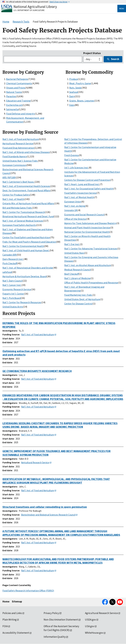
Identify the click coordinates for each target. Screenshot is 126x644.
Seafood (74, 92)
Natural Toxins (14, 92)
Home (6, 601)
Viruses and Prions (16, 88)
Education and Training (18, 101)
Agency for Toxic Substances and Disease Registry (90, 223)
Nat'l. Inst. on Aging (75, 206)
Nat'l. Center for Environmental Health (23, 246)
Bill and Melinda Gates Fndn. (17, 208)
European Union (73, 202)
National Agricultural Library (35, 7)
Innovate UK (71, 210)
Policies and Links (12, 613)
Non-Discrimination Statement (61, 620)
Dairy (72, 96)
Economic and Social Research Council (84, 215)
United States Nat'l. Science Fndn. (20, 161)
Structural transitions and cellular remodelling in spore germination (45, 507)
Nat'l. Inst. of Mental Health (79, 197)
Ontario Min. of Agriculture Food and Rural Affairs (28, 203)
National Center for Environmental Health (87, 232)
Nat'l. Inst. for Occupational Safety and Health (89, 189)
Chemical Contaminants (19, 83)
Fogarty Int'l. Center (13, 294)
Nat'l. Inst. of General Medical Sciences (23, 221)
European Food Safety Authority (19, 225)
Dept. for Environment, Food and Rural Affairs (26, 190)
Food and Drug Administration (18, 148)
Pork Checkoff (10, 263)
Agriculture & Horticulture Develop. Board (24, 276)
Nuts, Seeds (75, 88)
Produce (74, 79)
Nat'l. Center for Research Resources (22, 302)
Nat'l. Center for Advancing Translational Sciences (91, 249)
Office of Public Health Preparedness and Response (91, 283)
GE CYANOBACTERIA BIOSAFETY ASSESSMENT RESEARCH (37, 371)
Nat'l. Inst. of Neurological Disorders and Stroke (28, 268)
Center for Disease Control (78, 304)
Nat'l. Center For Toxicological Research (24, 212)
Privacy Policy (51, 613)
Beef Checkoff (72, 274)
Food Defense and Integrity (21, 114)
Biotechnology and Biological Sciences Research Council (48, 515)
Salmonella (12, 109)
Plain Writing (9, 620)
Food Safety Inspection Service (80, 193)
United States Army (13, 307)
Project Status (92, 53)
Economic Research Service (17, 289)
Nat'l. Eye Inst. (72, 244)
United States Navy (74, 253)
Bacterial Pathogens (17, 79)
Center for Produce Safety (16, 195)
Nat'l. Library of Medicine (77, 278)
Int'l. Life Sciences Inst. (76, 168)
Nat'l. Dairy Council (12, 281)
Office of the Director (75, 219)
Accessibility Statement (16, 633)
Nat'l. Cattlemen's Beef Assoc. (18, 182)
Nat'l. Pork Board (12, 298)
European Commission (14, 165)
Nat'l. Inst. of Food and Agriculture (21, 139)
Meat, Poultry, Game (80, 83)
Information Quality (55, 637)
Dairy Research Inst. (13, 259)
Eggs (72, 105)
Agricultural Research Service (18, 143)
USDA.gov (90, 620)
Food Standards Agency (15, 156)
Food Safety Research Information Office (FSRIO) (28, 591)
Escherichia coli (14, 105)
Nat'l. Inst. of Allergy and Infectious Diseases (26, 152)
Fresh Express (72, 155)
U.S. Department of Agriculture (29, 10)
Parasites (11, 96)
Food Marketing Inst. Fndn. (78, 295)
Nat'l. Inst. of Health (13, 199)
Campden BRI (10, 255)
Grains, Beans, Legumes (82, 101)
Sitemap (17, 601)
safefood (7, 272)
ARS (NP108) (9, 177)
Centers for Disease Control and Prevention (87, 180)
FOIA (5, 626)
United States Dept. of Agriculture (82, 299)
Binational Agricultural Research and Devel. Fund (28, 216)
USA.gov (90, 626)
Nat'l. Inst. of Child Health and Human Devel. (26, 250)
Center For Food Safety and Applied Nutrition (26, 237)
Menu (122, 9)
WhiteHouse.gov (94, 633)
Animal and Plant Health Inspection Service (87, 227)
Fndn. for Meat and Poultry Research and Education (29, 242)
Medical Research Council (78, 270)
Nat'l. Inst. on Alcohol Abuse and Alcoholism (88, 265)
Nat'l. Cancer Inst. (12, 285)
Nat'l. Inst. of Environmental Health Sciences (26, 186)
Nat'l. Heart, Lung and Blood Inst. (82, 184)
